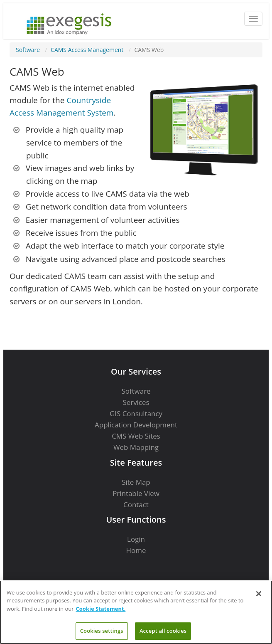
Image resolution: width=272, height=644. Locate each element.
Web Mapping (136, 447)
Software (28, 50)
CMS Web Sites (136, 436)
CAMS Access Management (87, 50)
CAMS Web (149, 50)
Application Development (136, 425)
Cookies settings (102, 631)
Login (136, 539)
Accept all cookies (163, 631)
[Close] (259, 594)
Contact (136, 505)
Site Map (136, 482)
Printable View (136, 493)
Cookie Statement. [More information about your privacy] (101, 609)
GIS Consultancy (136, 413)
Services (136, 402)
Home (136, 550)
